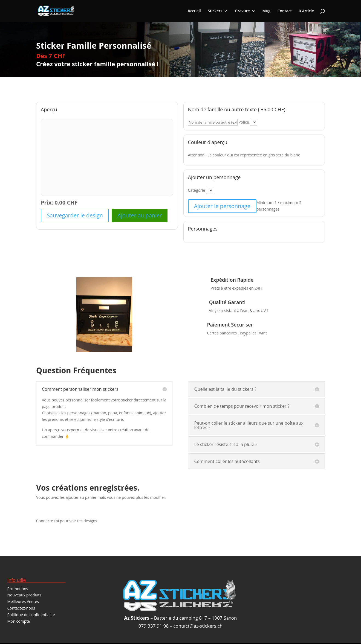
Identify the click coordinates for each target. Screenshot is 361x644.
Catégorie (197, 190)
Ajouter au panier (140, 215)
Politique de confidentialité (31, 615)
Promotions (18, 589)
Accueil (194, 11)
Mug (266, 11)
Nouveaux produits (24, 595)
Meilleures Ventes (23, 601)
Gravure (242, 11)
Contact (285, 11)
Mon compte (18, 621)
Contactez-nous (21, 608)
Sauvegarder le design (75, 215)
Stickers (215, 11)
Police (244, 122)
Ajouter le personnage (222, 206)
